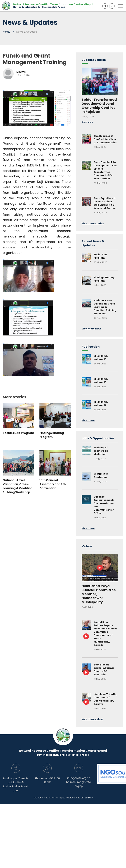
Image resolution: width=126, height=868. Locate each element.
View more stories (93, 223)
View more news (91, 329)
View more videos (92, 719)
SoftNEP (89, 798)
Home (7, 32)
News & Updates (27, 32)
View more (88, 420)
